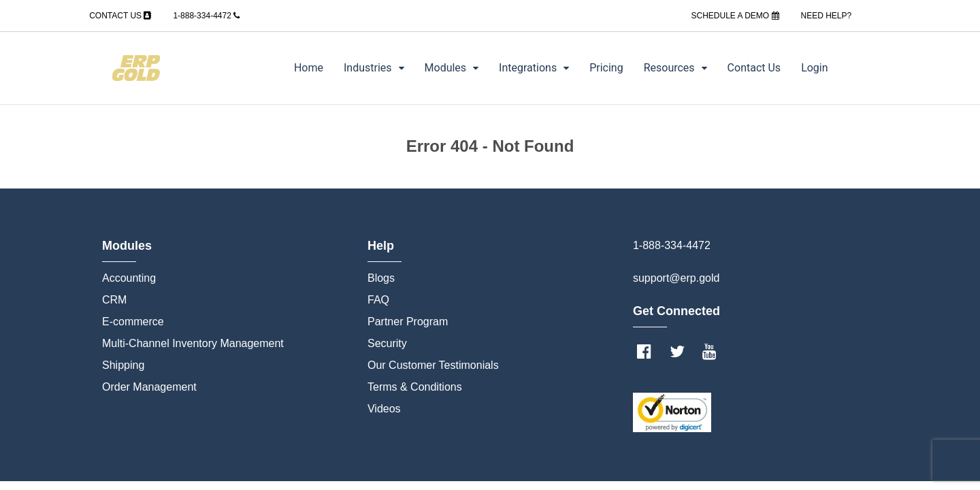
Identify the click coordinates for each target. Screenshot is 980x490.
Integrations (534, 68)
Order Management (149, 387)
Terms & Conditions (415, 387)
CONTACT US (120, 16)
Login (814, 68)
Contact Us (754, 68)
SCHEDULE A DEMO (735, 16)
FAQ (378, 300)
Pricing (606, 68)
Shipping (123, 365)
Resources (675, 68)
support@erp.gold (676, 278)
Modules (452, 68)
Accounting (129, 278)
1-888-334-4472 (206, 16)
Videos (384, 409)
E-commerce (133, 322)
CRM (114, 300)
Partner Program (408, 322)
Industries (374, 68)
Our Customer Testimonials (433, 365)
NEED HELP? (827, 16)
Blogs (381, 278)
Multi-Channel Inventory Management (193, 343)
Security (387, 343)
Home (309, 68)
